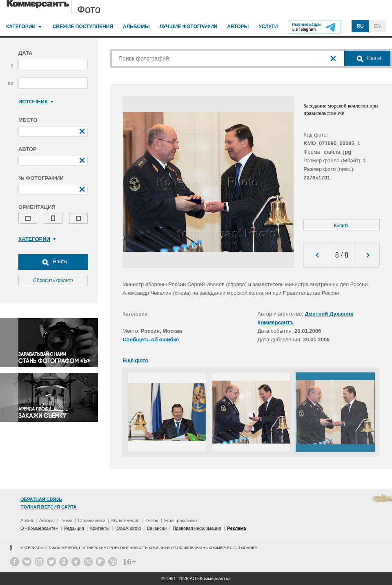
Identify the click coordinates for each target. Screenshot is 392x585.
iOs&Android (128, 528)
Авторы (238, 27)
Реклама (236, 528)
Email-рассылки (180, 520)
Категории (21, 27)
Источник (36, 102)
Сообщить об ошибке (151, 340)
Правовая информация (197, 528)
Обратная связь (41, 499)
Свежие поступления (83, 27)
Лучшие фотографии (188, 27)
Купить (342, 226)
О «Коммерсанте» (39, 528)
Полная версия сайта (48, 507)
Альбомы (136, 27)
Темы (67, 520)
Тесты (152, 520)
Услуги (268, 27)
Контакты (100, 528)
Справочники (92, 520)
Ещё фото (135, 360)
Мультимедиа (126, 520)
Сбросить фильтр (53, 280)
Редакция (74, 528)
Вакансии (157, 528)
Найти (53, 262)
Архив (27, 520)
